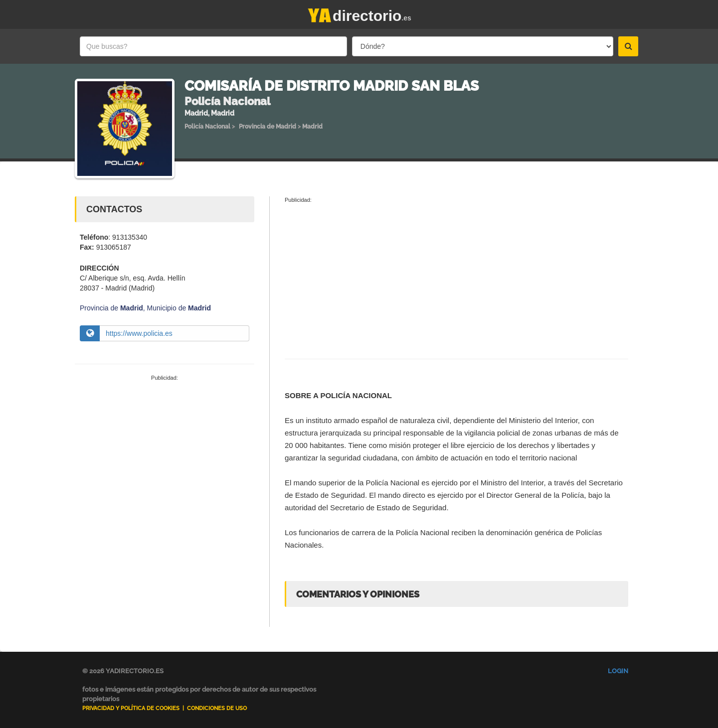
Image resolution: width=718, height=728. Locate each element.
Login (618, 671)
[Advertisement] (165, 457)
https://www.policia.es (139, 333)
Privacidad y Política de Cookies (131, 708)
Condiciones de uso (217, 708)
